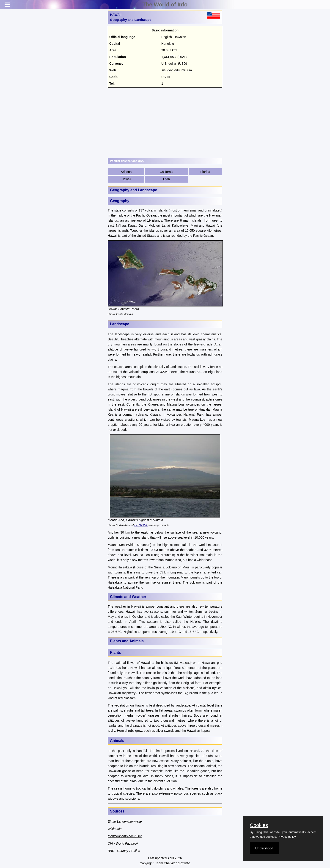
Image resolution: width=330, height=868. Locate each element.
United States (146, 236)
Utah (167, 179)
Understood (264, 848)
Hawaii (126, 179)
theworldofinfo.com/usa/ (125, 836)
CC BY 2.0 (141, 525)
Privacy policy (287, 837)
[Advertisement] (165, 122)
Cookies (259, 825)
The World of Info (165, 4)
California (166, 172)
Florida (205, 172)
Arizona (126, 172)
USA (141, 161)
